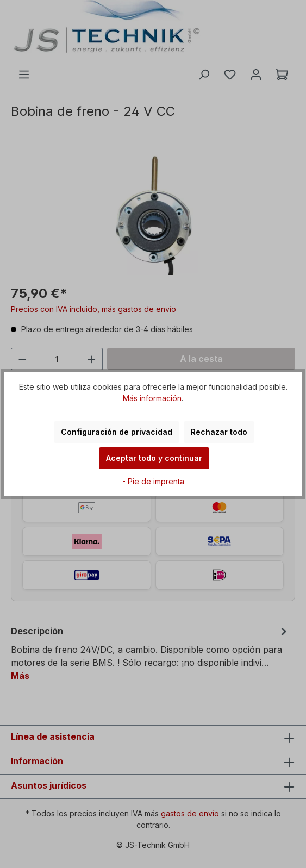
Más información (152, 398)
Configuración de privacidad (117, 432)
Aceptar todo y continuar (154, 458)
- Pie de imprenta (153, 481)
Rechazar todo (219, 432)
